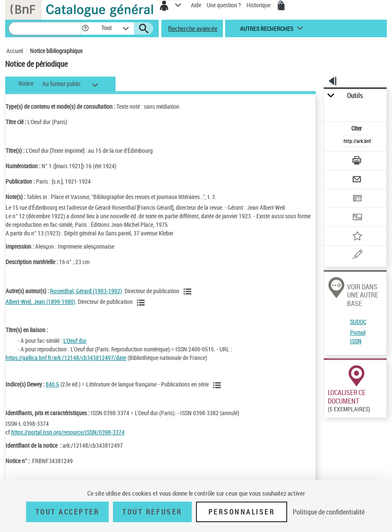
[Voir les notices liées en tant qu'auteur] (189, 291)
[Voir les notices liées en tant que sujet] (218, 385)
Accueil (15, 51)
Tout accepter (68, 512)
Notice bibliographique (56, 51)
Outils (355, 96)
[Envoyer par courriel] (357, 180)
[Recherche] (45, 28)
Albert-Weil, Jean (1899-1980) (40, 302)
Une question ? (224, 5)
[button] (85, 28)
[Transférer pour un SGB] (357, 218)
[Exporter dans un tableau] (357, 199)
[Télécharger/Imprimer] (357, 162)
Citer (357, 128)
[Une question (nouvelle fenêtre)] (357, 256)
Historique (259, 5)
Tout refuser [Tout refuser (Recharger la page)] (152, 512)
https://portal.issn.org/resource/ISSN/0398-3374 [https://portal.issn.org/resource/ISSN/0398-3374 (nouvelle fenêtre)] (68, 432)
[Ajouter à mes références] (357, 237)
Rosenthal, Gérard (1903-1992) (86, 291)
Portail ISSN (358, 337)
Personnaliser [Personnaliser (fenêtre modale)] (242, 512)
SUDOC (358, 322)
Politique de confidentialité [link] (329, 512)
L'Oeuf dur (75, 340)
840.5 (52, 384)
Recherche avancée (193, 28)
